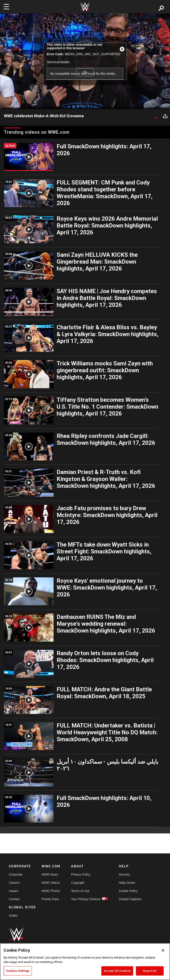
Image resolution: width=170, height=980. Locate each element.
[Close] (163, 950)
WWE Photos (51, 891)
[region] (85, 962)
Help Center (127, 883)
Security (125, 874)
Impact (14, 891)
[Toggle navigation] (6, 7)
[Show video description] (155, 116)
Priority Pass (50, 899)
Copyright (78, 883)
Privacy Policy (81, 874)
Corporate (16, 874)
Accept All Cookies (117, 971)
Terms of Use (80, 891)
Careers (14, 883)
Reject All (150, 971)
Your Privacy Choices (86, 899)
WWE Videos (51, 883)
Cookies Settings (18, 971)
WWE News (50, 874)
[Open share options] (165, 116)
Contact (14, 899)
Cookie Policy (128, 891)
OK (85, 72)
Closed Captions (130, 899)
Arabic (13, 915)
